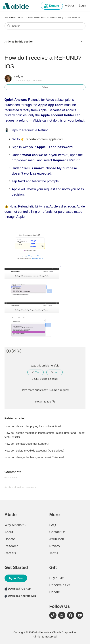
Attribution (57, 539)
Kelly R (19, 76)
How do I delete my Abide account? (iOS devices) (34, 451)
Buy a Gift (56, 578)
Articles (70, 6)
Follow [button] (45, 87)
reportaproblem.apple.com (45, 139)
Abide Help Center (14, 17)
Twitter (14, 351)
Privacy (55, 546)
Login (82, 6)
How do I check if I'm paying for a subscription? (33, 426)
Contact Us (57, 532)
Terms (54, 553)
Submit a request (59, 390)
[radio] (35, 372)
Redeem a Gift (60, 585)
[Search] (45, 26)
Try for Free (16, 578)
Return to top (45, 402)
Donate (52, 6)
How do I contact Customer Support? (27, 444)
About (9, 532)
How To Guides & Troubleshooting (46, 17)
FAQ (53, 525)
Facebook (9, 351)
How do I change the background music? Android (34, 457)
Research (11, 546)
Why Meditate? (15, 525)
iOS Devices (74, 17)
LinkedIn (19, 351)
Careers (10, 553)
